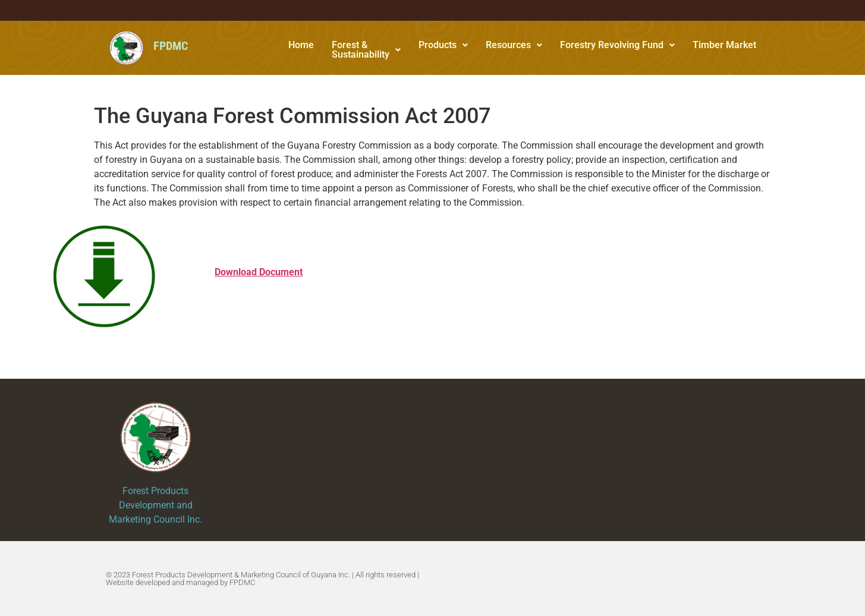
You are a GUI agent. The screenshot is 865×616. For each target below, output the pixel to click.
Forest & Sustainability (366, 50)
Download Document (259, 272)
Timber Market (724, 45)
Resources (514, 45)
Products (443, 45)
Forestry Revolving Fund (617, 45)
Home (301, 45)
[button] (366, 50)
